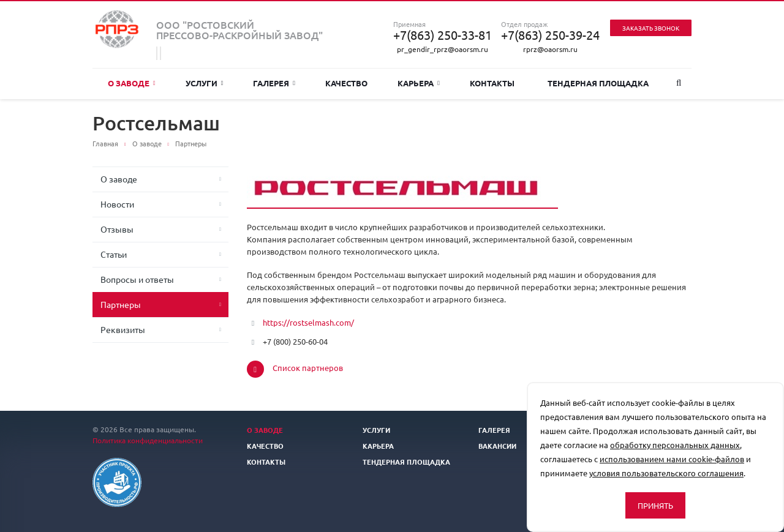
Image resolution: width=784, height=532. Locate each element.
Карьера (419, 83)
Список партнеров (295, 369)
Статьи (114, 254)
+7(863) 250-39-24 (550, 35)
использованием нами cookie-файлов (672, 459)
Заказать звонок (651, 28)
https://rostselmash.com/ (308, 322)
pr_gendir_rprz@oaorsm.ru (443, 49)
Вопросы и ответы (137, 279)
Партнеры (121, 304)
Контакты (492, 83)
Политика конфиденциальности (148, 440)
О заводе (132, 83)
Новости (117, 204)
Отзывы (117, 229)
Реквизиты (123, 329)
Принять (655, 505)
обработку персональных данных (675, 445)
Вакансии (497, 446)
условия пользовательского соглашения (666, 473)
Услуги (205, 83)
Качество (346, 83)
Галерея (274, 83)
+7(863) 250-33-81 (443, 35)
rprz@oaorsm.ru (550, 49)
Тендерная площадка (598, 83)
